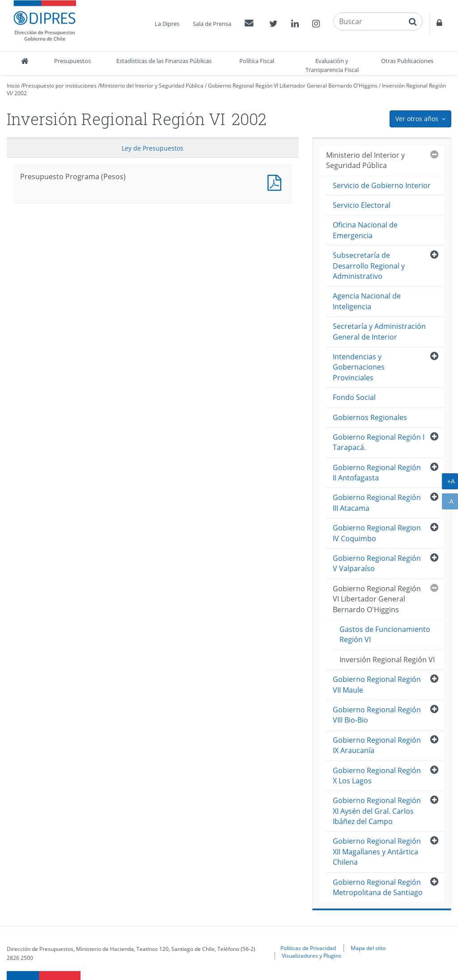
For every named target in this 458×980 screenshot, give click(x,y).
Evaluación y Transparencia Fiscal (332, 65)
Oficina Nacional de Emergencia (365, 230)
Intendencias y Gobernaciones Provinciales (359, 367)
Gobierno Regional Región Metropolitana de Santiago (378, 887)
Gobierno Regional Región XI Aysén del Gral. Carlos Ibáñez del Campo (377, 811)
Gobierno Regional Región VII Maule (377, 684)
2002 (21, 93)
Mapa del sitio (368, 948)
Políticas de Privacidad (308, 948)
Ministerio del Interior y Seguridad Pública (152, 86)
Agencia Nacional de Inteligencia (367, 301)
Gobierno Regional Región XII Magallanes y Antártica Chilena (377, 852)
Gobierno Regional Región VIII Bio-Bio (377, 715)
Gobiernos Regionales (370, 417)
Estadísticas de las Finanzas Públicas (164, 61)
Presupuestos (72, 61)
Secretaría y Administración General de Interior (379, 331)
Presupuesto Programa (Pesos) (276, 182)
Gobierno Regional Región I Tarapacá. (379, 442)
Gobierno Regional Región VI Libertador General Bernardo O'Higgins (293, 86)
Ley (153, 148)
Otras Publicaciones (407, 61)
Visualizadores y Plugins (312, 955)
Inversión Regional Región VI (387, 660)
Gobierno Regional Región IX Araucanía (377, 745)
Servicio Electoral (362, 205)
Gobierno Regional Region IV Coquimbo (377, 533)
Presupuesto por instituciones (60, 86)
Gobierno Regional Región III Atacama (377, 503)
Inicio (13, 86)
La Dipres (167, 24)
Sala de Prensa (212, 24)
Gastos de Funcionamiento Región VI (385, 634)
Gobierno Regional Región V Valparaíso (377, 563)
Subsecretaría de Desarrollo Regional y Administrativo (369, 266)
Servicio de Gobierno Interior (382, 185)
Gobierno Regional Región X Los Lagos (377, 776)
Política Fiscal (257, 61)
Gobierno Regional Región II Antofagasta (377, 473)
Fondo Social (354, 397)
